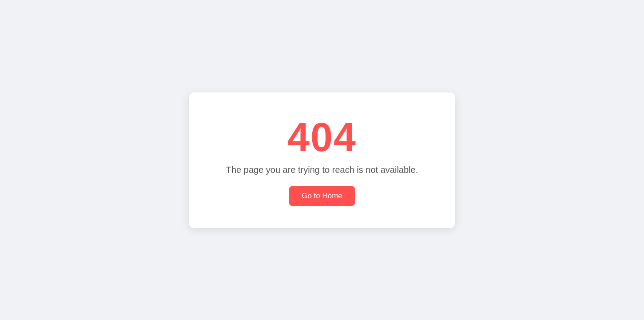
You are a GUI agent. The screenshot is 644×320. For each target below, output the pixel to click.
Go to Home (322, 196)
